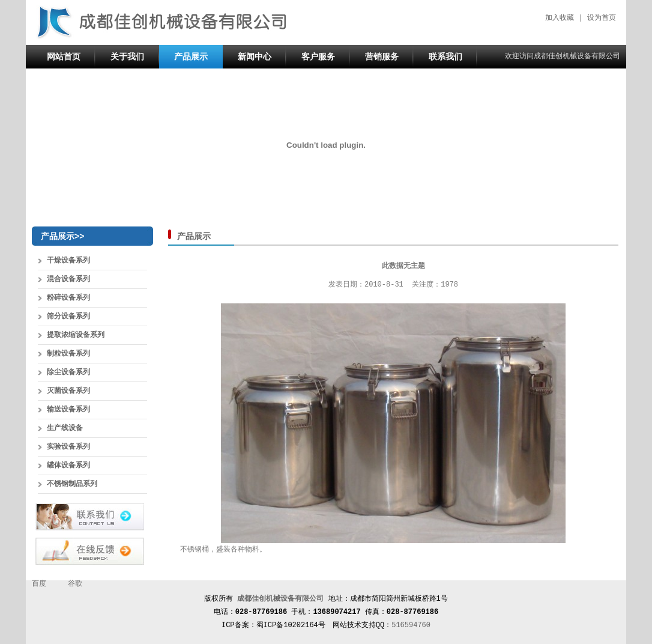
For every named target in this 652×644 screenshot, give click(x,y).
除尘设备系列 (68, 372)
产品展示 (191, 56)
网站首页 (64, 56)
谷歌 (75, 584)
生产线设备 (65, 428)
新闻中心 (255, 56)
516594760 (411, 625)
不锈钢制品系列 (72, 484)
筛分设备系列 (68, 317)
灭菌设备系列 (68, 391)
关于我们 (127, 56)
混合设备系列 (68, 279)
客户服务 (318, 56)
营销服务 (382, 56)
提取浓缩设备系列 (76, 335)
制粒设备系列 (68, 354)
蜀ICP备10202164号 (291, 625)
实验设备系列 (68, 447)
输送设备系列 (68, 410)
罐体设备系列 (68, 466)
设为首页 (602, 18)
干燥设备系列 (68, 261)
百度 (39, 584)
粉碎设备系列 (68, 298)
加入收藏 (560, 18)
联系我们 (445, 56)
